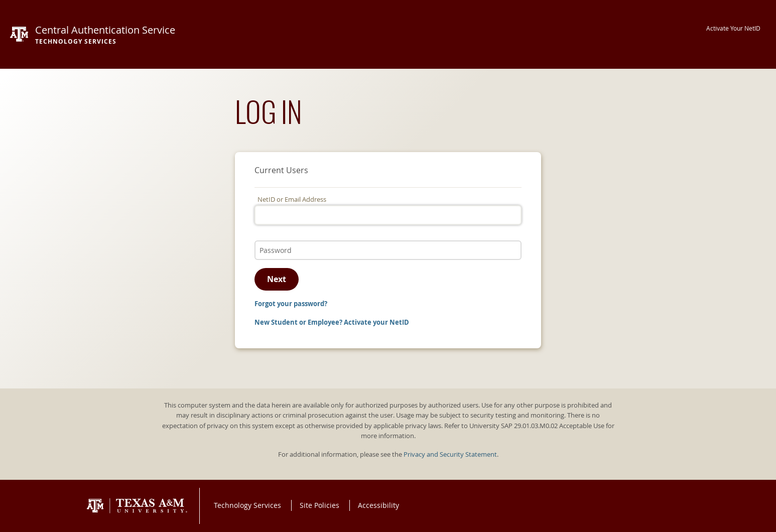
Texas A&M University (137, 506)
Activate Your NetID (733, 28)
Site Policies (319, 505)
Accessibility (378, 505)
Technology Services (247, 505)
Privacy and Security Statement (450, 454)
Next (277, 279)
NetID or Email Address (292, 199)
